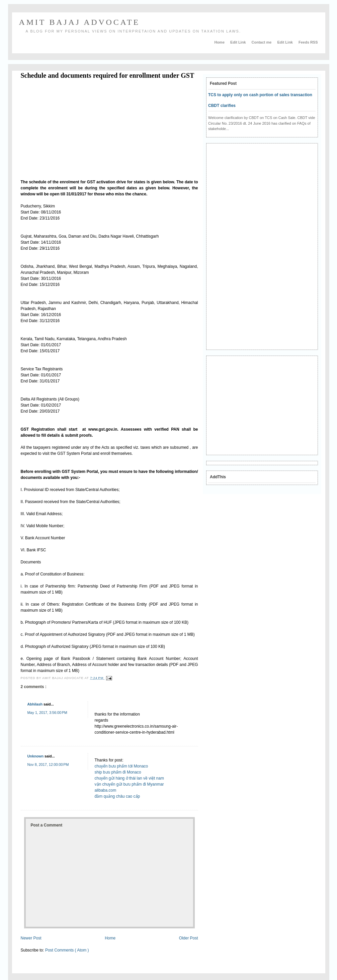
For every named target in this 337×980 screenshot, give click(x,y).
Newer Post (31, 938)
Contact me (262, 42)
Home (220, 42)
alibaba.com (106, 790)
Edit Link (239, 42)
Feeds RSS (308, 42)
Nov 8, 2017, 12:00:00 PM (48, 764)
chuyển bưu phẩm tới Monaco (121, 766)
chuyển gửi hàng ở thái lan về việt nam (129, 778)
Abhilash (36, 704)
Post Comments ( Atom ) (67, 950)
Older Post (189, 938)
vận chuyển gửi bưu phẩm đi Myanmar (129, 784)
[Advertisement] (77, 130)
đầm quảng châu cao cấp (117, 796)
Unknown (36, 756)
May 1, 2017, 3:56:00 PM (47, 713)
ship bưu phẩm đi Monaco (118, 772)
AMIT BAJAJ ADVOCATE (79, 22)
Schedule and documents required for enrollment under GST (108, 75)
